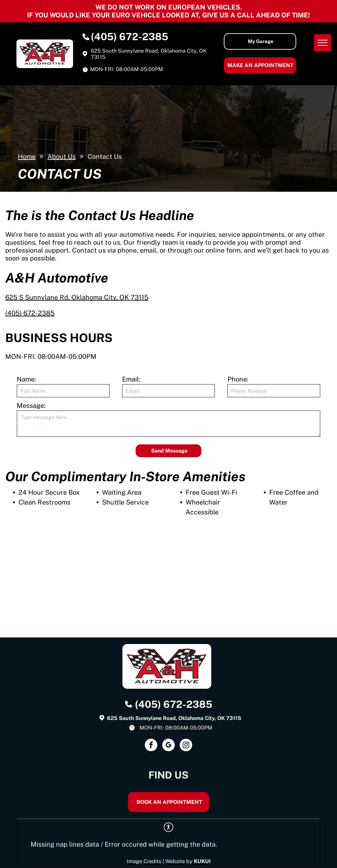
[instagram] (186, 746)
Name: (26, 379)
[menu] (323, 43)
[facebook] (151, 746)
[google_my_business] (168, 746)
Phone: (238, 379)
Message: (31, 406)
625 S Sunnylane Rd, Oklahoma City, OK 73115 (77, 297)
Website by (179, 861)
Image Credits (144, 861)
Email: (131, 379)
